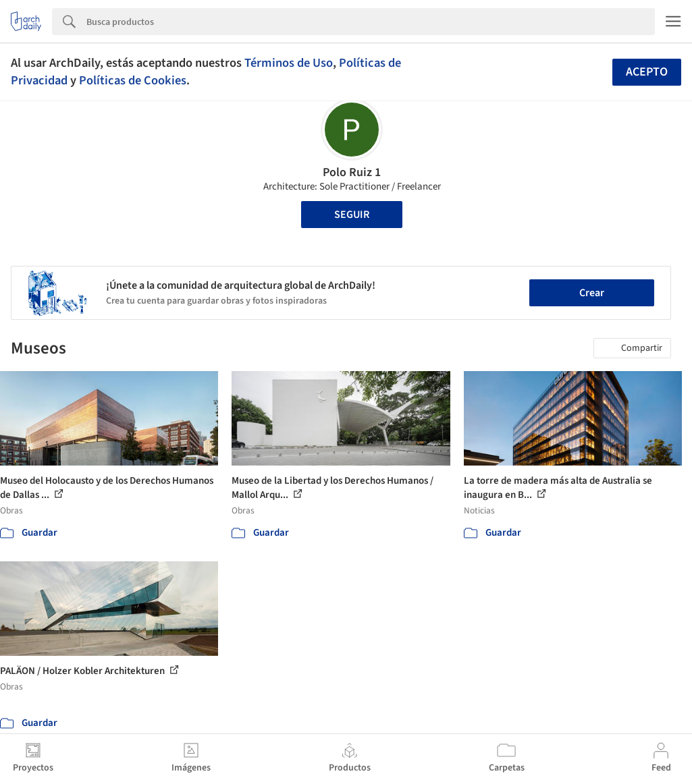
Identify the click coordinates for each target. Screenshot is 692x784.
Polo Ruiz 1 (352, 172)
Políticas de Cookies (133, 80)
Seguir (352, 215)
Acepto (647, 72)
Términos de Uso (289, 63)
